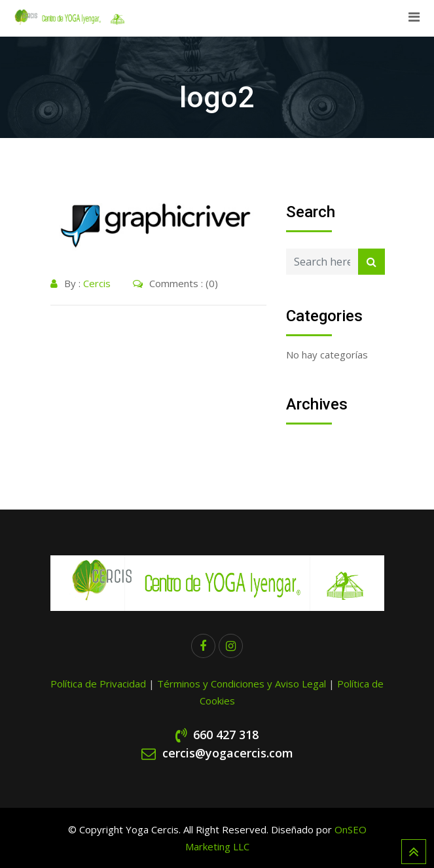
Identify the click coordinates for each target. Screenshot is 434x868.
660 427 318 (226, 735)
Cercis (97, 283)
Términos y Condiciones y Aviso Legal (243, 684)
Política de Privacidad (98, 684)
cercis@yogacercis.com (228, 753)
